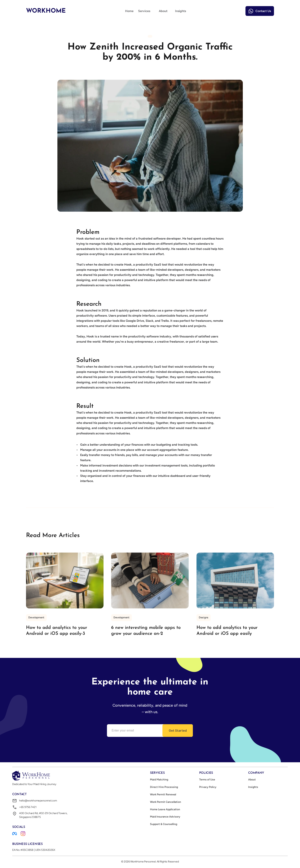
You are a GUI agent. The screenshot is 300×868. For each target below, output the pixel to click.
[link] (260, 11)
